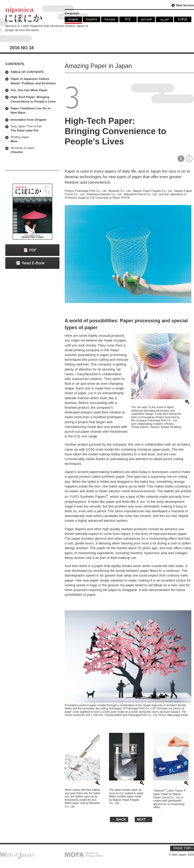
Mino (34, 139)
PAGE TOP (182, 848)
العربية (165, 19)
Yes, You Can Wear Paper (29, 90)
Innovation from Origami (29, 120)
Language (72, 13)
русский (146, 19)
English (73, 19)
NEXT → (143, 819)
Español (92, 19)
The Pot (34, 128)
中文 (128, 19)
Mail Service (185, 5)
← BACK (119, 819)
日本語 (183, 19)
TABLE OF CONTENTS (27, 72)
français (110, 19)
